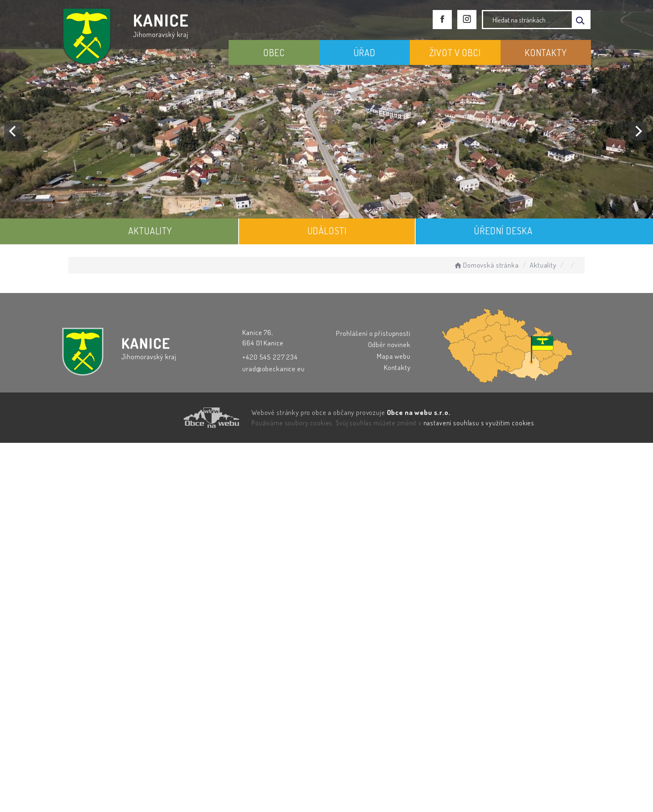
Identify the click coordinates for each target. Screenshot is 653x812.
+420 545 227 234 (270, 357)
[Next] (638, 131)
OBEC (274, 52)
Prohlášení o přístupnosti (373, 333)
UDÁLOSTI (327, 231)
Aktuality (543, 265)
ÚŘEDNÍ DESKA (503, 231)
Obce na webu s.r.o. (419, 412)
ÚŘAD (365, 52)
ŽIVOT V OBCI (455, 52)
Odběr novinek (389, 344)
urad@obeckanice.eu (273, 369)
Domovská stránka (486, 265)
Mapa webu (394, 356)
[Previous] (13, 131)
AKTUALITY (150, 231)
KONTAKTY (546, 52)
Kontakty (397, 367)
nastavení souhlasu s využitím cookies (479, 423)
